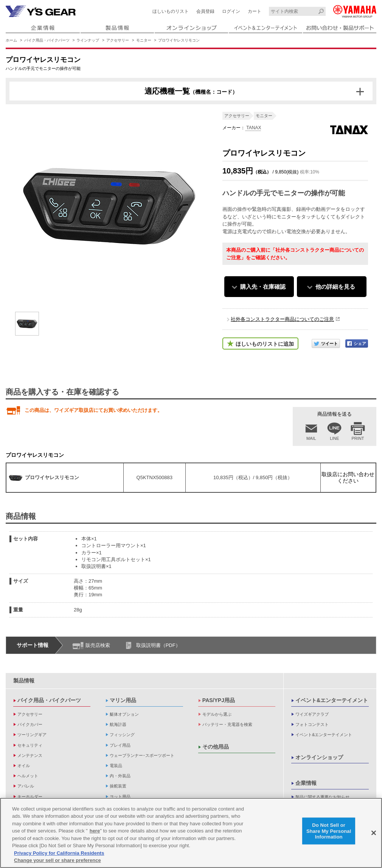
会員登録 (205, 11)
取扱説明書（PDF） (158, 645)
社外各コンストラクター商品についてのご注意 (282, 319)
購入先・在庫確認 (263, 287)
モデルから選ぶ (217, 714)
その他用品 (216, 747)
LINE (334, 438)
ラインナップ (88, 40)
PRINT (358, 438)
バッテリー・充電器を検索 (227, 724)
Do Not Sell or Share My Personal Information (329, 831)
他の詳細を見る (335, 287)
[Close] (374, 833)
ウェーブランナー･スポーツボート (142, 755)
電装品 (116, 766)
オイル (24, 766)
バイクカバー (30, 724)
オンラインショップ (319, 757)
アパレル (26, 786)
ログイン (231, 11)
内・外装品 (120, 776)
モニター (144, 40)
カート (255, 11)
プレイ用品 (120, 745)
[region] (191, 833)
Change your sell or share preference (57, 860)
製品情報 (24, 681)
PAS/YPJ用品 (219, 700)
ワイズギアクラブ (312, 714)
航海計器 (118, 724)
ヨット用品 (120, 797)
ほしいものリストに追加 (265, 344)
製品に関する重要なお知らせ (322, 797)
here (95, 831)
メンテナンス (30, 755)
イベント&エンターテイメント (332, 700)
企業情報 (306, 783)
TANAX (253, 128)
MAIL (311, 438)
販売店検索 (98, 645)
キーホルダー (30, 797)
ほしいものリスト (171, 11)
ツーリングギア (32, 735)
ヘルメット (28, 776)
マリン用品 (123, 700)
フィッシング (122, 735)
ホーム (11, 40)
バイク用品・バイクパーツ (47, 40)
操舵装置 (118, 786)
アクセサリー (118, 40)
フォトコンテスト (312, 724)
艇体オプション (124, 714)
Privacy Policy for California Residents (59, 853)
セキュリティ (30, 745)
